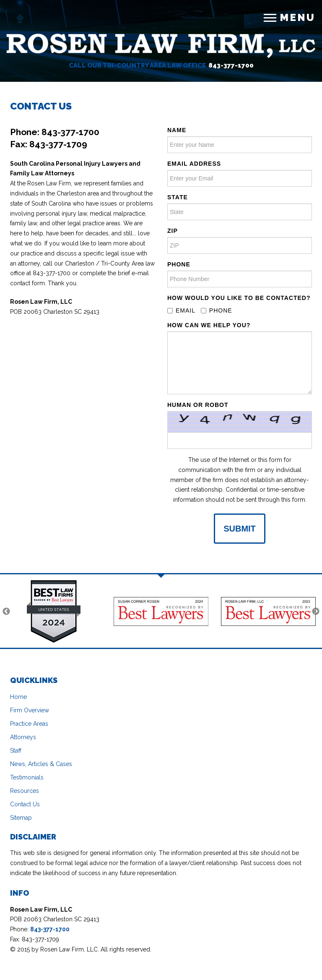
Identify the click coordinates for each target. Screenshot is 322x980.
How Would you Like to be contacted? (239, 298)
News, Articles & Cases (41, 764)
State (178, 197)
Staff (16, 751)
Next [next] (316, 612)
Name (177, 130)
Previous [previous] (6, 612)
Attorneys (23, 737)
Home (18, 697)
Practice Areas (29, 724)
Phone (179, 264)
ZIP (173, 231)
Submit (240, 529)
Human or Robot (198, 405)
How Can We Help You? (209, 325)
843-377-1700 (231, 65)
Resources (25, 791)
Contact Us (25, 804)
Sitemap (21, 818)
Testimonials (27, 777)
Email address (194, 164)
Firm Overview (30, 710)
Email (181, 310)
